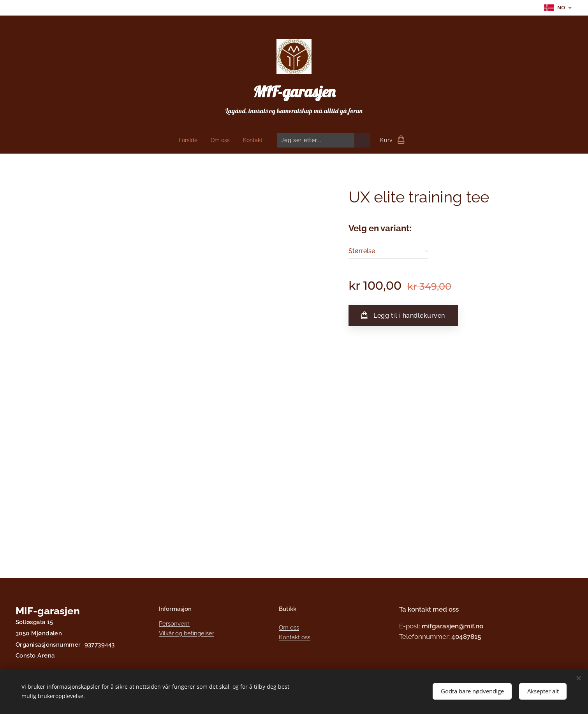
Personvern (174, 624)
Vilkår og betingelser (187, 633)
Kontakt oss (295, 637)
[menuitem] (190, 140)
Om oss (289, 628)
